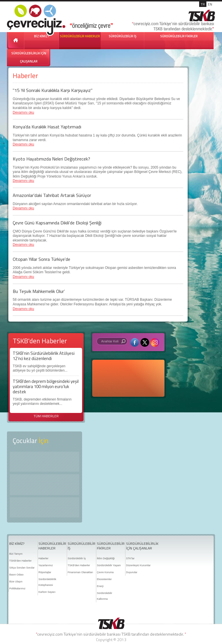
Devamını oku (23, 112)
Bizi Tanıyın (16, 554)
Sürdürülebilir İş (77, 558)
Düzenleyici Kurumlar (138, 565)
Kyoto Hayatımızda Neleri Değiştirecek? (51, 159)
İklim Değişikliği (106, 558)
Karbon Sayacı (47, 592)
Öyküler (45, 485)
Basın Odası (16, 575)
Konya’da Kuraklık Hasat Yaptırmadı (47, 127)
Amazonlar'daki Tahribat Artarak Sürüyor (52, 195)
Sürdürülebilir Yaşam (109, 565)
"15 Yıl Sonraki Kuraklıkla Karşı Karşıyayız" (53, 90)
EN (210, 4)
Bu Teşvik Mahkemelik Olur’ (39, 291)
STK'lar (130, 558)
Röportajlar (45, 572)
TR (203, 4)
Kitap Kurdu (45, 507)
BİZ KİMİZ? (17, 544)
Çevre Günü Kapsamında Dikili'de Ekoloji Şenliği (57, 223)
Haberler (44, 558)
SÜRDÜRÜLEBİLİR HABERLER (80, 36)
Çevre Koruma (105, 572)
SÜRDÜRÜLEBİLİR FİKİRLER (179, 36)
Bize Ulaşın (16, 582)
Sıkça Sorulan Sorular (22, 568)
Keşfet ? (45, 462)
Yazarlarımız (46, 565)
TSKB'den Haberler (20, 561)
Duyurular (132, 572)
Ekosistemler (104, 579)
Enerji (100, 586)
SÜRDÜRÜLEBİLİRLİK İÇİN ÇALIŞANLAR (29, 57)
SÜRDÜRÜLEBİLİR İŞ (123, 36)
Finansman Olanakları (80, 572)
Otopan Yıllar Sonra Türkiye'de (41, 259)
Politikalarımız (17, 588)
